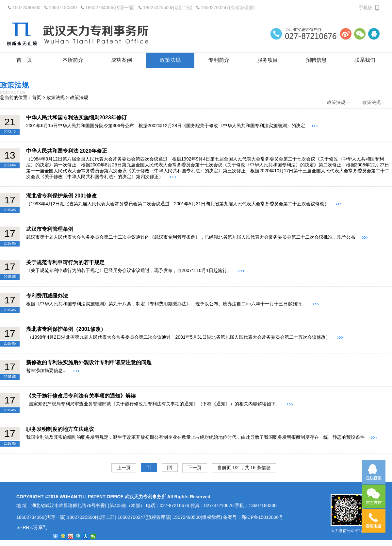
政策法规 (170, 60)
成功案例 (122, 60)
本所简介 (73, 60)
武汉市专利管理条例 (50, 229)
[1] (149, 468)
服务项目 (268, 60)
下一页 (195, 468)
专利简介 (219, 60)
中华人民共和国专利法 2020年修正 (67, 151)
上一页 (124, 468)
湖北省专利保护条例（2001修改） (66, 329)
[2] (170, 468)
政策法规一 (338, 102)
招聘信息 (316, 60)
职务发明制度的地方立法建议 (60, 429)
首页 (37, 97)
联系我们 (365, 60)
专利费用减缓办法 (47, 296)
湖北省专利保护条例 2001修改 (61, 196)
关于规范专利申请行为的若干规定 (65, 262)
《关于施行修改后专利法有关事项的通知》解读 (81, 396)
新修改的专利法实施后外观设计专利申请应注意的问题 (89, 362)
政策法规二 (374, 102)
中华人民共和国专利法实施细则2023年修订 (76, 118)
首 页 (24, 60)
